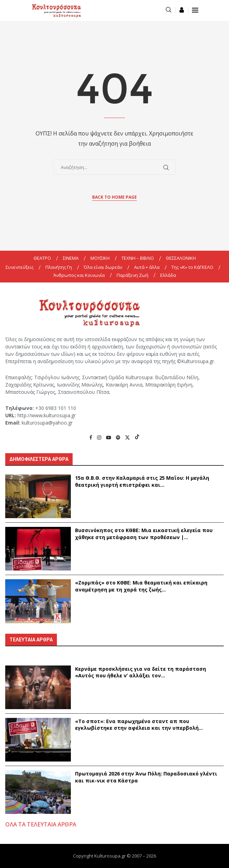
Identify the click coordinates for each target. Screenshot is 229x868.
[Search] (169, 10)
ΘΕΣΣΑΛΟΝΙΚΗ (181, 258)
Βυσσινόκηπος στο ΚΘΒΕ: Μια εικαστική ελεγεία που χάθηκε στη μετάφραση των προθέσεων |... (144, 534)
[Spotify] (118, 437)
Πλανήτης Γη (59, 267)
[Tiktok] (137, 437)
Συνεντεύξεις (20, 267)
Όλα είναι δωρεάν (103, 267)
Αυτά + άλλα (147, 267)
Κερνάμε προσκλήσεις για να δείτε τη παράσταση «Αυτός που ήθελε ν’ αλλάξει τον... (141, 672)
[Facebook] (91, 437)
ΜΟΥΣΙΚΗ (100, 258)
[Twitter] (127, 437)
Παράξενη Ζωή (132, 275)
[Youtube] (109, 437)
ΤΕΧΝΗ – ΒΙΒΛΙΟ (138, 258)
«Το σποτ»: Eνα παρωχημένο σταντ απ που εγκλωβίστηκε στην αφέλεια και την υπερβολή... (139, 725)
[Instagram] (99, 437)
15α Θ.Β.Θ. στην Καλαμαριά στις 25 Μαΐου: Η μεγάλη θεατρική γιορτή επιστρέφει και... (142, 481)
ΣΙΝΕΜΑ (71, 258)
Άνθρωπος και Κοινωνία (79, 275)
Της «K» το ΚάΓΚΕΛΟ (192, 267)
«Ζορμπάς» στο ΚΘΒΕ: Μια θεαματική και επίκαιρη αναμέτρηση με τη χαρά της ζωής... (141, 586)
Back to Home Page (114, 197)
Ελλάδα (168, 275)
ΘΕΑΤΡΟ (42, 258)
